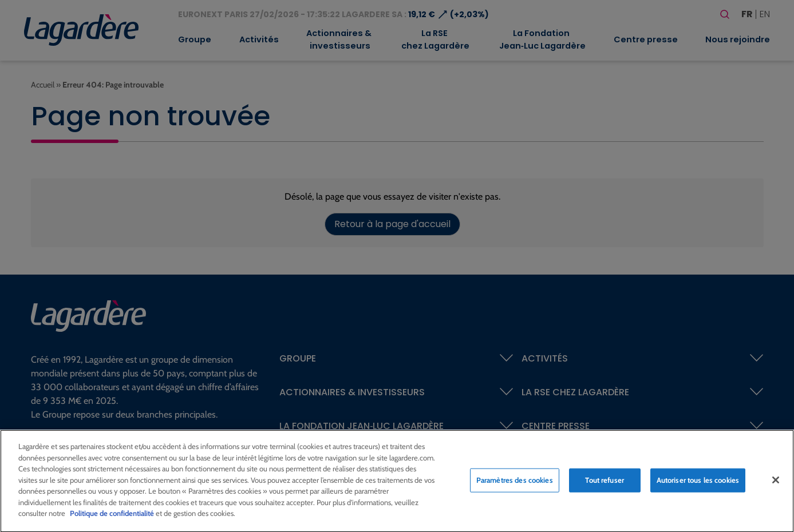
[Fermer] (776, 484)
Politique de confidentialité (112, 518)
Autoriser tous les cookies (698, 484)
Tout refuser (605, 484)
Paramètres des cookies (515, 484)
